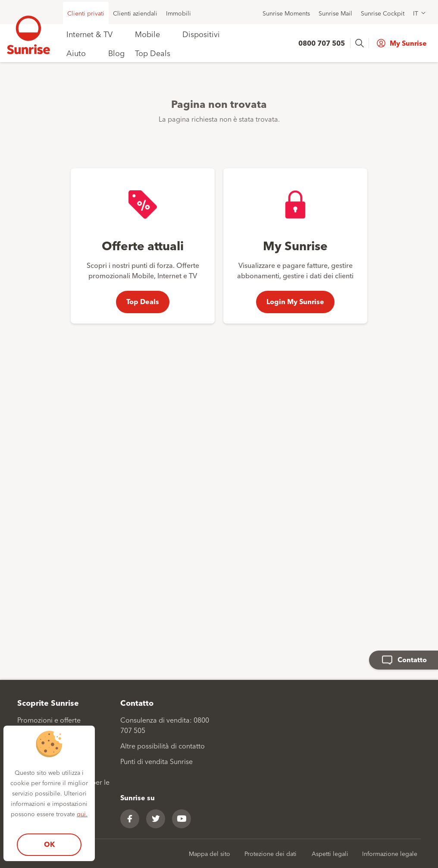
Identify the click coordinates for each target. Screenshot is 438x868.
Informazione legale (390, 853)
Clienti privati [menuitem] (86, 13)
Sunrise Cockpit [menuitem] (383, 13)
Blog (116, 53)
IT (416, 13)
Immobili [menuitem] (178, 13)
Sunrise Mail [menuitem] (335, 13)
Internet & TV (89, 34)
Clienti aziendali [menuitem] (135, 13)
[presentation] (360, 43)
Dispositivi (201, 34)
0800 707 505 (322, 43)
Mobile (147, 34)
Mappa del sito (210, 853)
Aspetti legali (330, 853)
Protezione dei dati (271, 853)
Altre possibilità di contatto (163, 745)
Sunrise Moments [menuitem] (286, 13)
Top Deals (153, 53)
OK (49, 844)
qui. (82, 814)
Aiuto (76, 53)
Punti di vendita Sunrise (156, 761)
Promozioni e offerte (49, 720)
